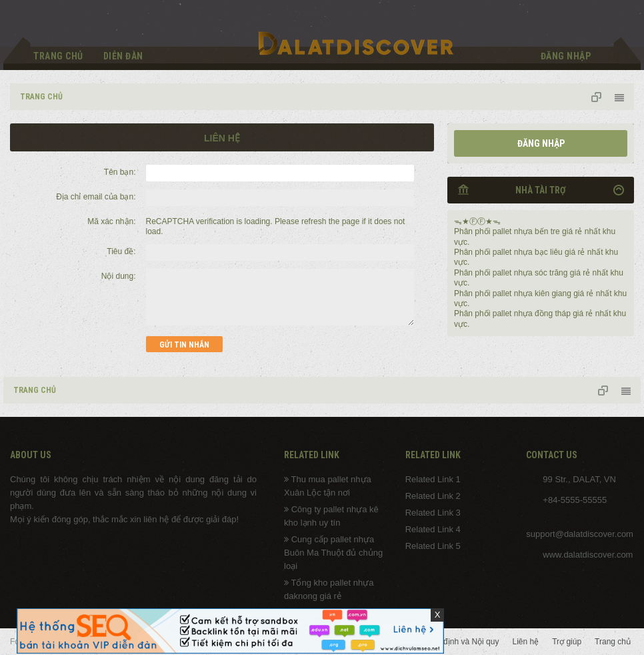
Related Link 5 (433, 546)
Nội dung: (119, 276)
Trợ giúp (567, 642)
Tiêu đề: (121, 251)
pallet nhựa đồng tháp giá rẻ (543, 313)
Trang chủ (58, 56)
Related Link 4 (433, 529)
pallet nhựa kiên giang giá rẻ (543, 293)
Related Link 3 (433, 513)
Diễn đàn (123, 56)
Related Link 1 (433, 479)
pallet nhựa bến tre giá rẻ (538, 231)
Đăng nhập (541, 143)
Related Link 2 (433, 496)
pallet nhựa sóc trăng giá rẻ (541, 273)
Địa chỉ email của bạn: (96, 197)
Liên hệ (525, 642)
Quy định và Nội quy (463, 642)
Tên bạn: (120, 172)
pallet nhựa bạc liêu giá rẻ (539, 252)
